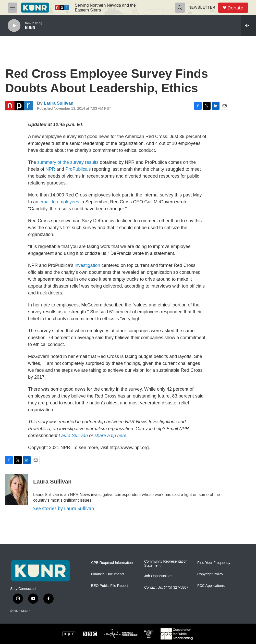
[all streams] (248, 26)
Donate (235, 8)
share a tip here (110, 436)
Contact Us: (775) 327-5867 (166, 587)
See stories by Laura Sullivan (64, 508)
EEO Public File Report (109, 586)
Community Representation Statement (166, 563)
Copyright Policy (210, 574)
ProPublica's (78, 169)
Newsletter (202, 7)
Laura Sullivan (58, 103)
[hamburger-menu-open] (13, 8)
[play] (14, 26)
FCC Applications (211, 586)
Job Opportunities (158, 576)
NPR (50, 169)
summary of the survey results (68, 162)
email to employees (59, 202)
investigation (88, 265)
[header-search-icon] (180, 8)
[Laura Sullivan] (17, 489)
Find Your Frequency (214, 563)
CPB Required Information (112, 563)
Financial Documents (108, 574)
